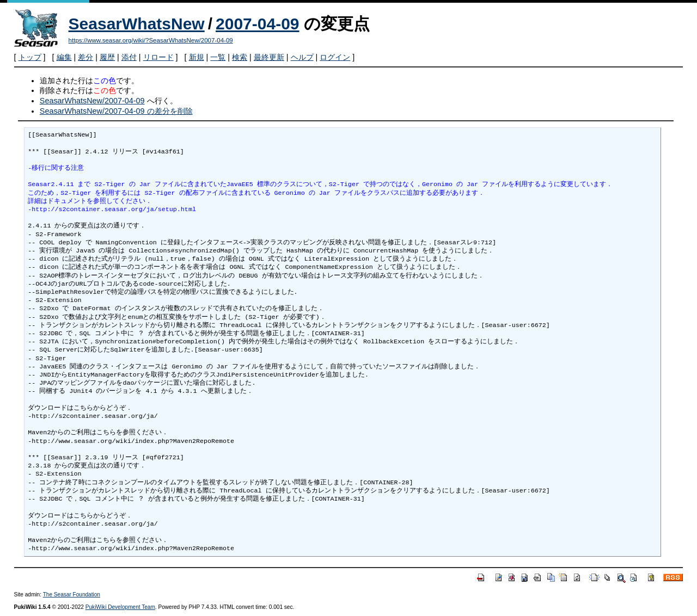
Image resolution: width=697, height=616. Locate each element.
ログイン (335, 57)
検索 (240, 57)
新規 (197, 57)
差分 (85, 57)
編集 (64, 57)
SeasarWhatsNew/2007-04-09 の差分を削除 (116, 111)
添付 (129, 57)
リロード (158, 57)
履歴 (107, 57)
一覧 (218, 57)
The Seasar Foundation (72, 595)
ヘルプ (302, 57)
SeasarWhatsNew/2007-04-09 (92, 101)
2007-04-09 (257, 24)
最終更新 (269, 57)
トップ (30, 57)
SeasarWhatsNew (137, 24)
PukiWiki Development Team (120, 607)
